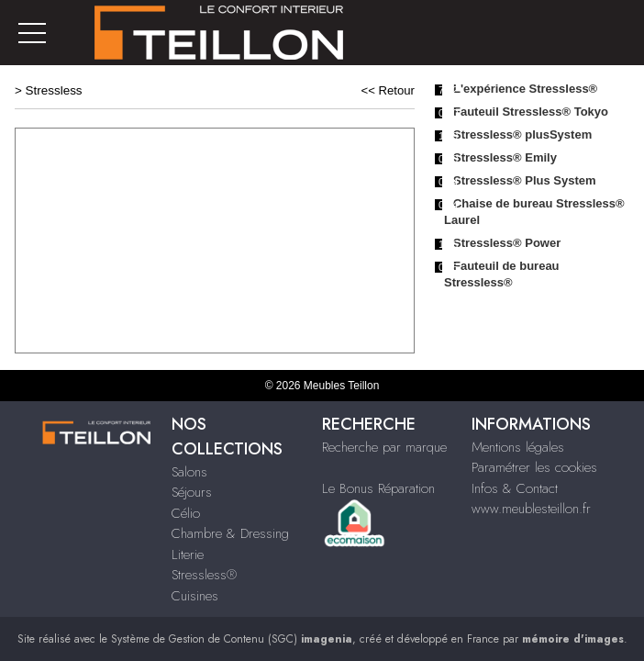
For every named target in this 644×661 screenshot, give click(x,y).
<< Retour (388, 90)
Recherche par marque (384, 447)
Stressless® (204, 575)
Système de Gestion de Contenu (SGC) (232, 639)
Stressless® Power (507, 243)
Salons (189, 472)
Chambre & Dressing (230, 533)
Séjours (192, 492)
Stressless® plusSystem (522, 134)
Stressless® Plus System (525, 180)
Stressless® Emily (505, 157)
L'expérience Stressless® (525, 89)
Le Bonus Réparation (378, 488)
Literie (188, 555)
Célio (186, 513)
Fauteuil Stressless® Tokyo (531, 112)
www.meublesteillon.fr (531, 509)
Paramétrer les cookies (534, 467)
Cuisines (195, 596)
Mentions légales (518, 447)
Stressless (54, 90)
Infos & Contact (515, 488)
